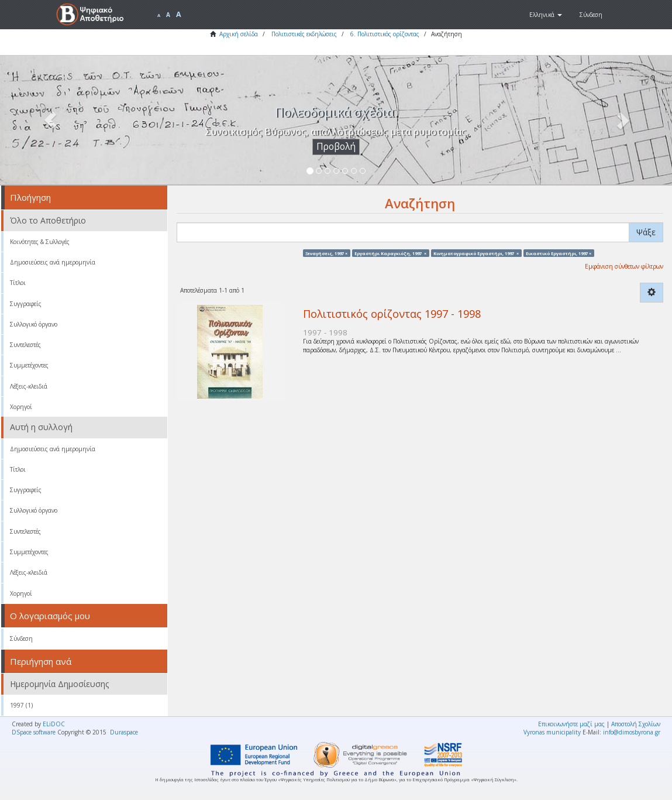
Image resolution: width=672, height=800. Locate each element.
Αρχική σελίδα (239, 34)
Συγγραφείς (26, 304)
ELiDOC (54, 724)
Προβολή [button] (336, 147)
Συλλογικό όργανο (34, 324)
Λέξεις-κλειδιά (29, 386)
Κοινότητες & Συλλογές (40, 242)
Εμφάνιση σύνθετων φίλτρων (624, 266)
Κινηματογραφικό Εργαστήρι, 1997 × (476, 253)
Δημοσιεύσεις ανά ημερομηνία (53, 262)
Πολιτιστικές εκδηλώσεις (304, 34)
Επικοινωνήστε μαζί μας (571, 724)
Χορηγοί (21, 407)
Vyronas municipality (552, 732)
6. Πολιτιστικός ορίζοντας (385, 34)
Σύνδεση (21, 638)
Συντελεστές (25, 345)
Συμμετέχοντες (29, 365)
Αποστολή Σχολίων (636, 724)
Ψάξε (646, 232)
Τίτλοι (18, 283)
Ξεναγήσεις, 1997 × (326, 253)
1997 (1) (21, 705)
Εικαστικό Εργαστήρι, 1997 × (559, 253)
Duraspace (124, 732)
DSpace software (34, 732)
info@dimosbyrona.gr (632, 732)
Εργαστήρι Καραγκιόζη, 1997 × (390, 253)
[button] (546, 15)
